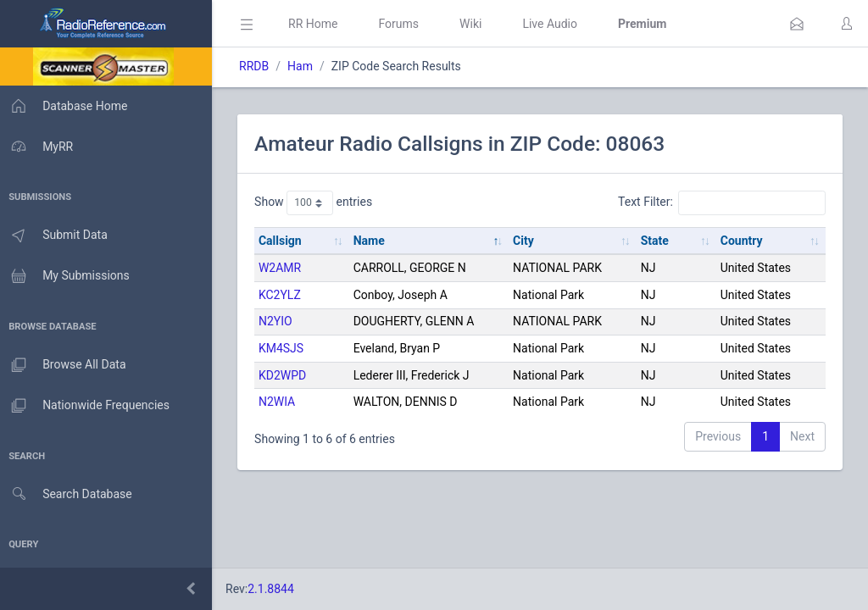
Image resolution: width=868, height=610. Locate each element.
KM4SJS (286, 348)
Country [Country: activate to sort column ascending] (743, 241)
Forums (403, 24)
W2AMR (285, 268)
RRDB (259, 66)
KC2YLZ (285, 295)
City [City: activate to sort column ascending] (527, 241)
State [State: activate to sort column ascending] (657, 241)
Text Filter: (722, 202)
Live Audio (555, 24)
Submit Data (56, 236)
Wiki (476, 24)
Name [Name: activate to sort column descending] (373, 241)
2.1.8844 (276, 589)
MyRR (39, 147)
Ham (305, 66)
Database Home (66, 106)
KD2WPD (287, 375)
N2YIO (281, 321)
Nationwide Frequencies (87, 406)
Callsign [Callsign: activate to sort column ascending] (285, 241)
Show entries (318, 202)
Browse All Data (65, 365)
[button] (797, 24)
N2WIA (282, 402)
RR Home (318, 24)
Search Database (69, 494)
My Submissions (67, 276)
